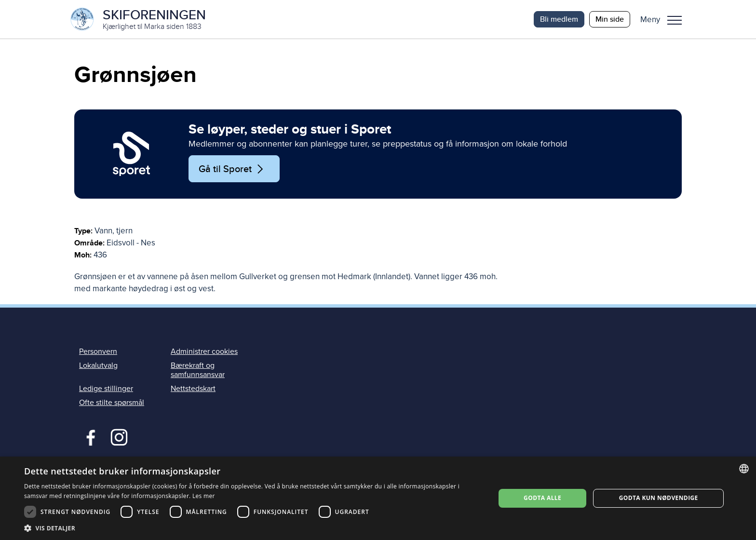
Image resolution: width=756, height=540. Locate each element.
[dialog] (378, 498)
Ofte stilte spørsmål (112, 403)
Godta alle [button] (542, 498)
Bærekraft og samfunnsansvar (198, 370)
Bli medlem (559, 19)
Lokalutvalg (98, 365)
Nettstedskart (193, 389)
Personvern (98, 351)
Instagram (119, 436)
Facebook (88, 436)
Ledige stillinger (106, 389)
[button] (665, 19)
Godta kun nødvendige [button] (659, 498)
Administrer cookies (204, 351)
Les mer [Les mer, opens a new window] (204, 496)
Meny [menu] (675, 20)
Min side (610, 19)
